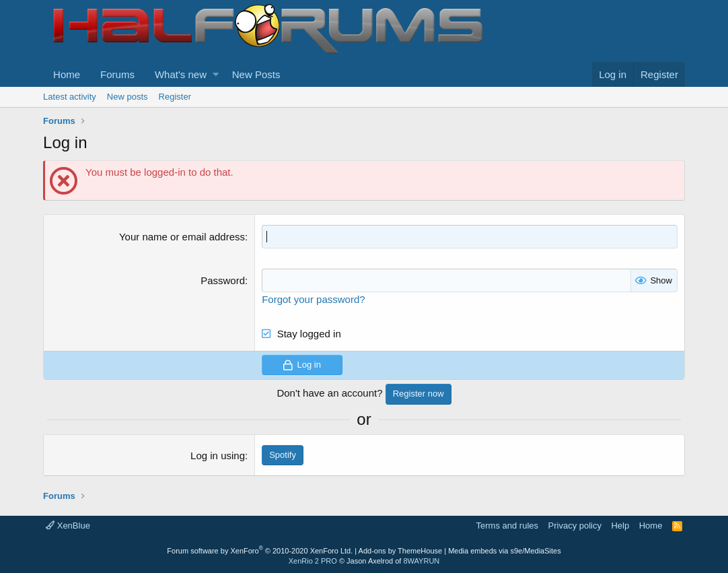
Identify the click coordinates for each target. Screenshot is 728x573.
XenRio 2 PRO (313, 561)
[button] (216, 74)
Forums (117, 74)
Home (67, 74)
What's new (181, 74)
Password (223, 280)
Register (175, 97)
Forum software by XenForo (260, 551)
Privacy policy (575, 526)
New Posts (256, 74)
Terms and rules (507, 526)
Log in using (218, 456)
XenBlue (68, 526)
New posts (128, 97)
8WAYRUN (421, 561)
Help (620, 526)
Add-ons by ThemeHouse (401, 551)
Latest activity (70, 97)
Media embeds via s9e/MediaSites (505, 551)
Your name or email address (182, 237)
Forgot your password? (313, 299)
